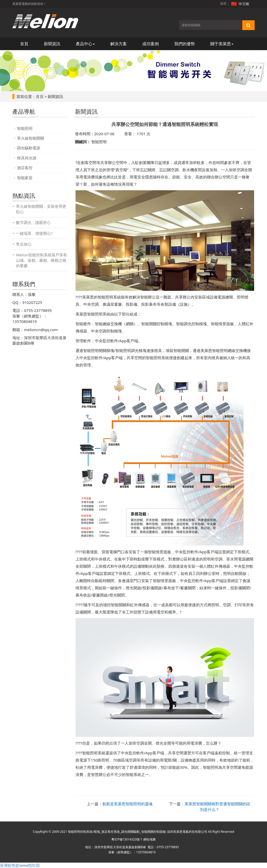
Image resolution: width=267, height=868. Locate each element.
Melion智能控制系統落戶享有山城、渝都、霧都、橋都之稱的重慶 (41, 260)
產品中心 (85, 44)
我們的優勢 (185, 44)
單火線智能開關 (31, 138)
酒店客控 (25, 168)
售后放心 (24, 244)
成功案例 (151, 44)
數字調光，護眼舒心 (33, 222)
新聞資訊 (52, 44)
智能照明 (25, 128)
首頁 (24, 44)
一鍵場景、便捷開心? (34, 233)
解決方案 (119, 44)
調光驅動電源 (29, 148)
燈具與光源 (27, 158)
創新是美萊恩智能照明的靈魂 (127, 804)
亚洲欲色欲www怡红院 (20, 865)
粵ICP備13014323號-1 (127, 839)
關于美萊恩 (222, 44)
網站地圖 (149, 839)
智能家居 (25, 178)
